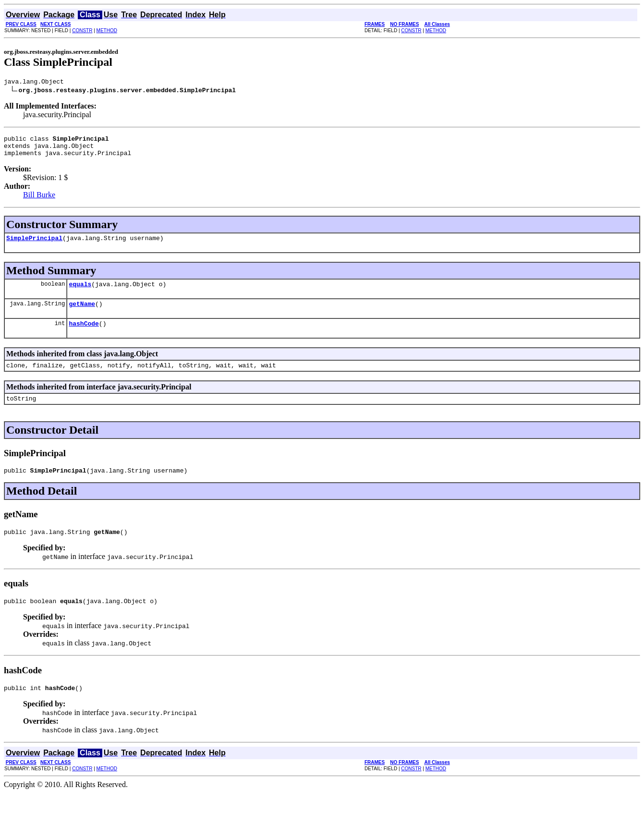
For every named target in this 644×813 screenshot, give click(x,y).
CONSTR (82, 30)
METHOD (107, 30)
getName (82, 314)
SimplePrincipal (34, 245)
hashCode (84, 335)
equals (80, 292)
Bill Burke (39, 200)
